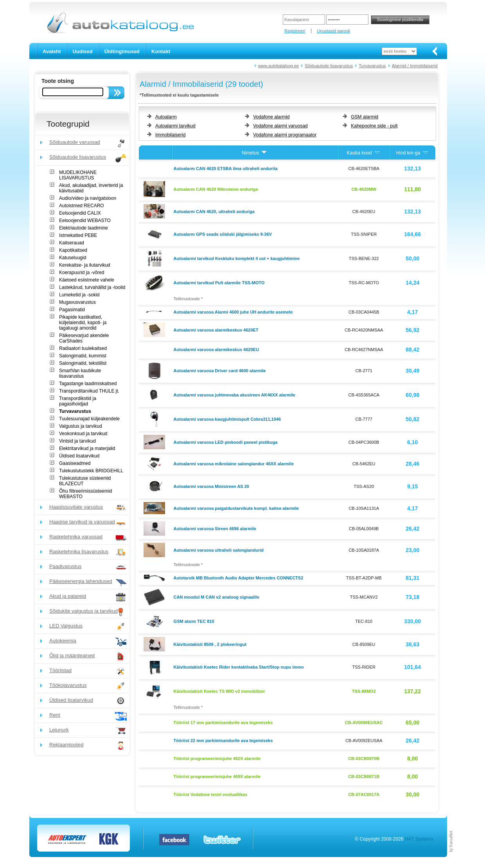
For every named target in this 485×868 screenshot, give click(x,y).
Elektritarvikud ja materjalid (87, 448)
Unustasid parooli (333, 31)
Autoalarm (166, 117)
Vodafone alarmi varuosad (280, 126)
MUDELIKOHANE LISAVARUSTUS (78, 175)
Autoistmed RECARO (82, 206)
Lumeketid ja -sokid (79, 295)
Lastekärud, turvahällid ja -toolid (92, 287)
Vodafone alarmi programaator (285, 135)
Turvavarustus (372, 66)
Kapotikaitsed (73, 250)
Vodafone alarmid (271, 117)
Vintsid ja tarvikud (77, 441)
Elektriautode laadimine (84, 228)
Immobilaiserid (170, 135)
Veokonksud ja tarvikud (83, 434)
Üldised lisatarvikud (79, 456)
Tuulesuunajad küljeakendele (89, 419)
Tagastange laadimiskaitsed (88, 384)
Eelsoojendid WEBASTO (85, 221)
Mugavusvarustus (77, 302)
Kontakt (161, 51)
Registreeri (295, 31)
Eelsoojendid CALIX (80, 213)
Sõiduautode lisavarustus (329, 66)
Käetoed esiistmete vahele (87, 280)
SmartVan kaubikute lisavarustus (80, 373)
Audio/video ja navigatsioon (88, 198)
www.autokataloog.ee (279, 66)
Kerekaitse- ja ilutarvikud (85, 265)
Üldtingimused (122, 51)
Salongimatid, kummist (83, 356)
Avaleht (52, 51)
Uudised (82, 51)
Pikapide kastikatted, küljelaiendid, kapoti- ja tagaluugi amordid (83, 323)
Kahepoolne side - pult (374, 126)
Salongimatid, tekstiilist (83, 363)
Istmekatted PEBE (78, 235)
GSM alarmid (365, 117)
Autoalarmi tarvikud (175, 126)
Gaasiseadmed (75, 463)
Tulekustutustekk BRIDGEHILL (91, 471)
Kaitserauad (72, 243)
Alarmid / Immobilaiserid (415, 66)
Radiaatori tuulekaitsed (83, 348)
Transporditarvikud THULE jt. (89, 391)
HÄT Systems (419, 839)
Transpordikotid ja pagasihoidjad (78, 401)
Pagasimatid (72, 310)
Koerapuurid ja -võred (82, 273)
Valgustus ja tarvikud (81, 426)
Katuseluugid (73, 258)
